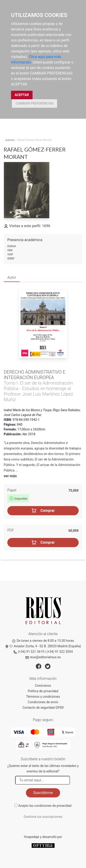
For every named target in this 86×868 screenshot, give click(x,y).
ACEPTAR (22, 95)
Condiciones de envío (43, 702)
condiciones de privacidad (53, 806)
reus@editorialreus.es (43, 657)
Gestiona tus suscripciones (43, 817)
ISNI (10, 250)
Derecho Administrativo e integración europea (35, 375)
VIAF (10, 254)
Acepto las (45, 806)
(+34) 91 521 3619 (29, 652)
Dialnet (12, 246)
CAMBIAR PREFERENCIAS (35, 103)
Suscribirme (43, 793)
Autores (10, 140)
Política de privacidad (43, 691)
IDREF (11, 259)
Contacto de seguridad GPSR (43, 708)
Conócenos (43, 686)
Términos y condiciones (43, 697)
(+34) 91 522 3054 (60, 652)
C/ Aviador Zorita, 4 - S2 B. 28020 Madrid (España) (43, 646)
